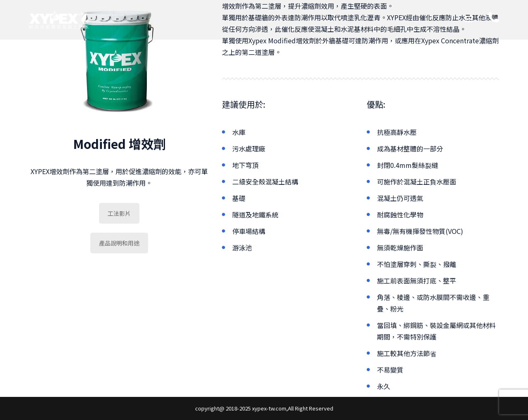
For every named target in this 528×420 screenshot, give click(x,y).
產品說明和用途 (119, 243)
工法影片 (119, 213)
